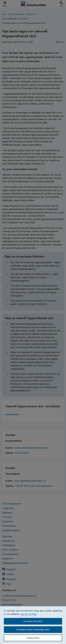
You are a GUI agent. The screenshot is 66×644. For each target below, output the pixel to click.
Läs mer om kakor (29, 614)
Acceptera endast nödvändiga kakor (33, 630)
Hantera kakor (33, 638)
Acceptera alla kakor (33, 621)
